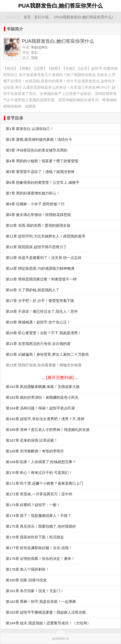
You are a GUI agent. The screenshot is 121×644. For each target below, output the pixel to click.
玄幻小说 (41, 17)
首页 (27, 17)
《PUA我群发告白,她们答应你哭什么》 (84, 17)
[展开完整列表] (60, 378)
